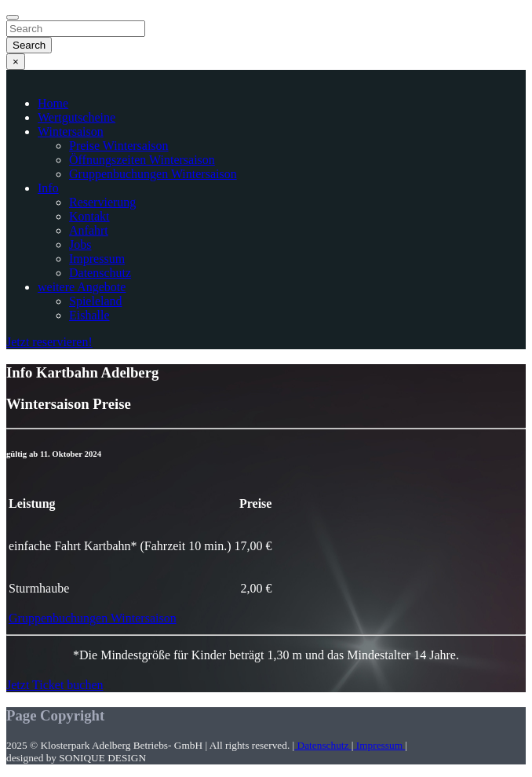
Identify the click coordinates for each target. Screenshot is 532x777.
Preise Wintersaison (119, 146)
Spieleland (96, 301)
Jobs (80, 244)
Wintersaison (71, 131)
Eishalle (89, 315)
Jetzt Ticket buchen (55, 685)
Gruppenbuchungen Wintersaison (153, 174)
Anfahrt (89, 230)
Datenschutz (100, 273)
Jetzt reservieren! (49, 342)
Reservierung (102, 202)
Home (53, 103)
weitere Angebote (82, 287)
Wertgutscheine (77, 117)
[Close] (13, 17)
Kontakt (89, 216)
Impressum (97, 259)
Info (48, 188)
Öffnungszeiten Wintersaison (142, 160)
